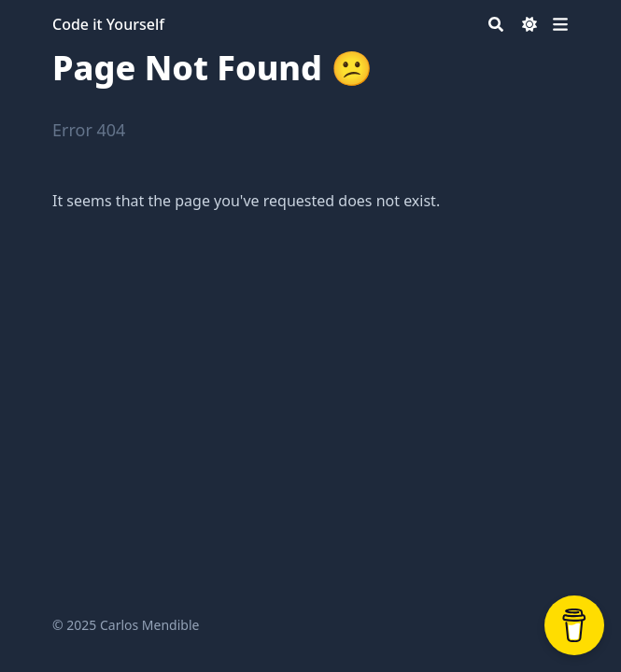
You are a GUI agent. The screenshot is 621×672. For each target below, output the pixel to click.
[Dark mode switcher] (529, 24)
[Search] (496, 24)
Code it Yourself (108, 24)
